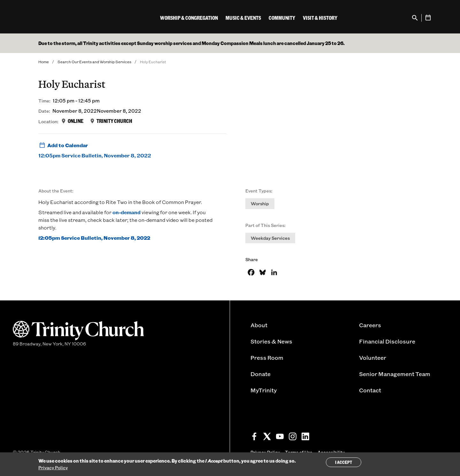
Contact (370, 390)
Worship (260, 204)
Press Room (267, 358)
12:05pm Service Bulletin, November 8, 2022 (95, 155)
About (259, 325)
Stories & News (271, 341)
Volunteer (373, 358)
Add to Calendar (63, 145)
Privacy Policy (53, 468)
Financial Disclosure (387, 341)
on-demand (126, 212)
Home (44, 62)
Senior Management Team (395, 374)
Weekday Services (270, 238)
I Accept (344, 462)
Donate (261, 374)
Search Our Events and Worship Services (94, 62)
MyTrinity (264, 390)
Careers (370, 325)
